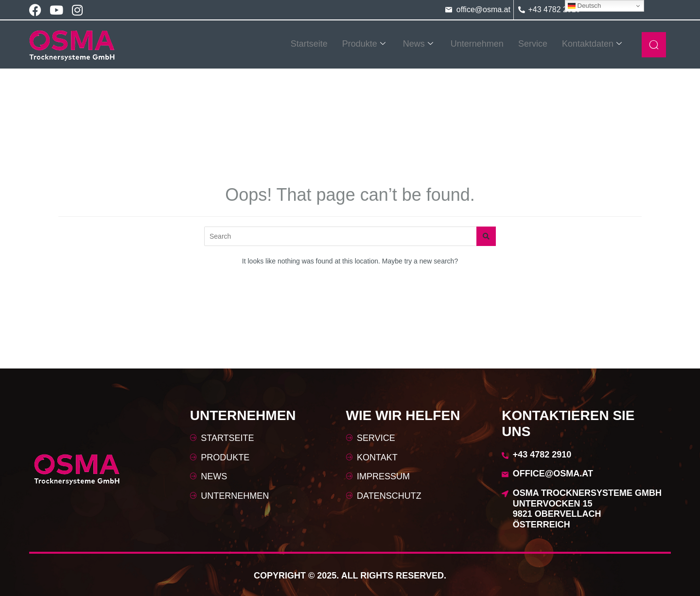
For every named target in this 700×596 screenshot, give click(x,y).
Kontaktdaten (592, 44)
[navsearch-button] (654, 45)
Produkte (364, 44)
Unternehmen (477, 44)
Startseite (309, 44)
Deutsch (585, 6)
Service (533, 44)
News (418, 44)
